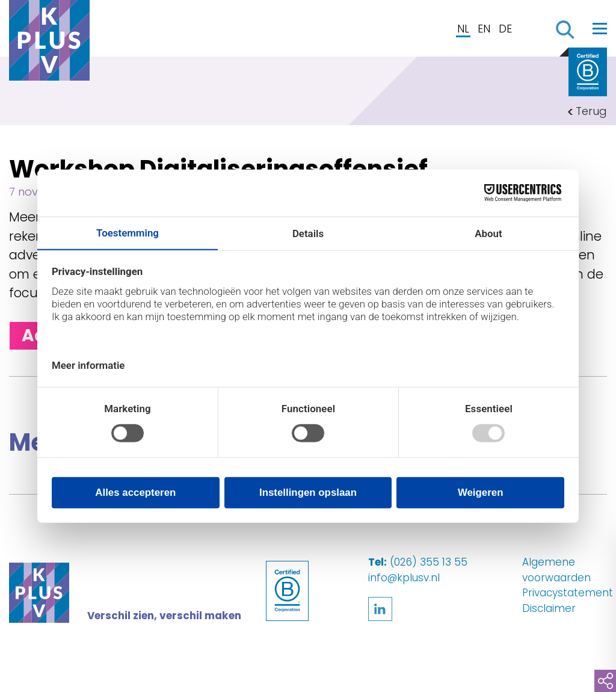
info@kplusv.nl (404, 578)
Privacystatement (568, 593)
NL (463, 29)
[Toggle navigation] (600, 28)
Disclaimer (549, 608)
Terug (591, 111)
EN (484, 29)
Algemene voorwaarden (556, 570)
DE (505, 29)
